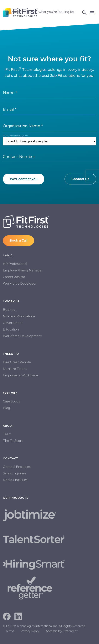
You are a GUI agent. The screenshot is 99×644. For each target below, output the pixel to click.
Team (7, 434)
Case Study (12, 401)
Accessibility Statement (62, 631)
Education (11, 329)
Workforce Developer (20, 284)
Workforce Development (22, 336)
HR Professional (15, 264)
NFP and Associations (19, 316)
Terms (10, 631)
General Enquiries (17, 467)
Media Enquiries (15, 480)
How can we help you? (16, 135)
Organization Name (23, 126)
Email (10, 109)
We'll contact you (24, 179)
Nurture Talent (15, 369)
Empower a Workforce (20, 375)
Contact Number (19, 157)
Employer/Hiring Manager (23, 270)
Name (10, 93)
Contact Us (80, 179)
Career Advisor (14, 277)
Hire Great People (17, 362)
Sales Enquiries (14, 473)
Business (10, 310)
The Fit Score (13, 441)
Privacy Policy (30, 631)
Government (13, 323)
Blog (7, 408)
